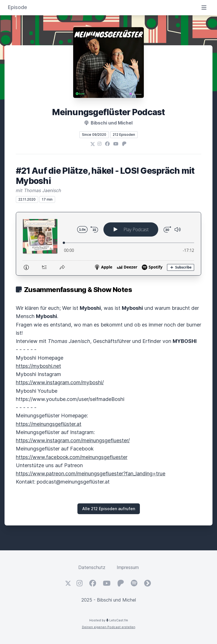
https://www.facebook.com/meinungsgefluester (72, 457)
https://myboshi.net (38, 366)
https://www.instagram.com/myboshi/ (60, 382)
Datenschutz (92, 567)
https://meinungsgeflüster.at (49, 424)
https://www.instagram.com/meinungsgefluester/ (73, 440)
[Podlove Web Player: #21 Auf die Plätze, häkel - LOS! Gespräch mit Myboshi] (108, 244)
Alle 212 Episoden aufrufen (109, 509)
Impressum (128, 567)
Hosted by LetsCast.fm (109, 620)
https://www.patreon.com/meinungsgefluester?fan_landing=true (91, 474)
